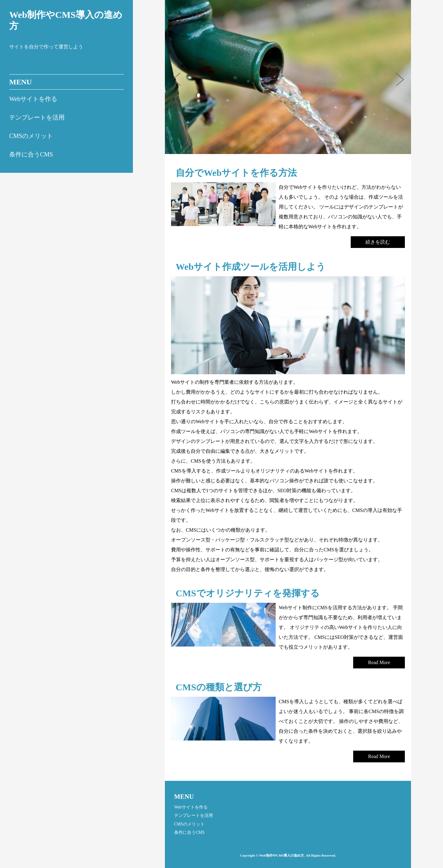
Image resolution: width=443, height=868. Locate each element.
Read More (379, 662)
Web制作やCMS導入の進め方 (66, 20)
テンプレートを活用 (37, 117)
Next (402, 81)
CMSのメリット (31, 136)
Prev (180, 81)
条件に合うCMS (31, 154)
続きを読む (378, 242)
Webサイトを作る (33, 99)
